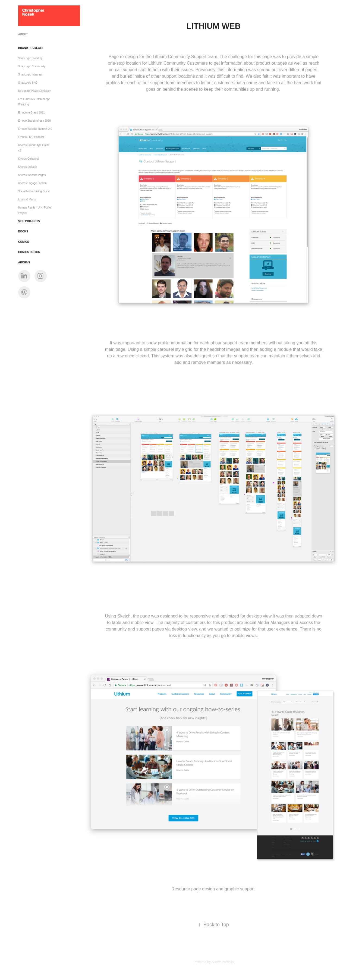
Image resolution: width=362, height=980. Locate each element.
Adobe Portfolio (222, 962)
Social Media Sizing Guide (34, 191)
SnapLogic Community (32, 66)
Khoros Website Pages (32, 175)
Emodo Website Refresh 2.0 (35, 129)
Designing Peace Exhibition (35, 91)
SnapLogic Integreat (30, 75)
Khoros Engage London (32, 183)
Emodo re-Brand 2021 (32, 113)
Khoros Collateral (29, 159)
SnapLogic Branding (30, 58)
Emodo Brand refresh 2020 (34, 121)
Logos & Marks (27, 199)
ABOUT (23, 34)
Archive (24, 262)
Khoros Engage (28, 167)
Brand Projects (31, 48)
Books (23, 231)
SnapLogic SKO (28, 83)
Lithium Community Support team (185, 57)
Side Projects (29, 221)
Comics (24, 242)
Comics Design (29, 252)
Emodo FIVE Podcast (31, 137)
